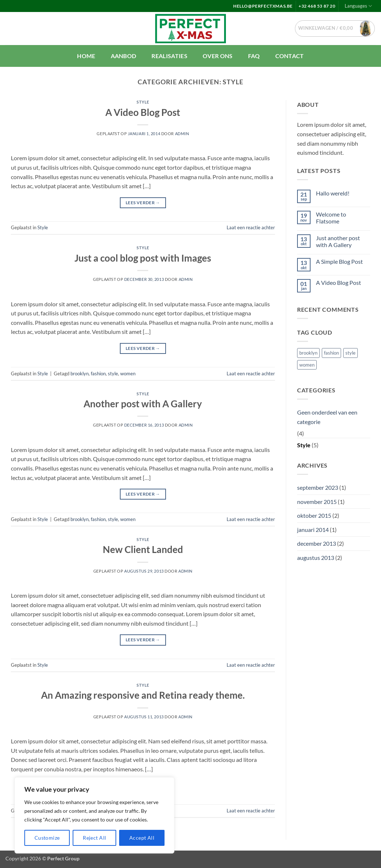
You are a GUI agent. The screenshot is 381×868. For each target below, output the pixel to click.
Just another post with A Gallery (338, 241)
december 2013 (317, 543)
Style (143, 102)
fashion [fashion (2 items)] (331, 353)
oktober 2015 (314, 515)
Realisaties (169, 56)
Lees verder (143, 203)
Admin (182, 134)
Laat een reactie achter (251, 227)
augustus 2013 (316, 558)
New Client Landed (143, 549)
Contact (290, 56)
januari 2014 (313, 530)
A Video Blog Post (143, 112)
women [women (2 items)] (307, 365)
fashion (98, 374)
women (128, 374)
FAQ (254, 56)
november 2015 (317, 502)
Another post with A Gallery (143, 404)
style (113, 374)
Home (86, 56)
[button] (335, 29)
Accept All (142, 838)
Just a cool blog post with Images (143, 258)
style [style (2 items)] (350, 353)
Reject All (94, 838)
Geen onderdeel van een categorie (327, 417)
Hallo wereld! (333, 193)
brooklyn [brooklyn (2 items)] (308, 353)
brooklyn (80, 374)
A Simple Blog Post (339, 261)
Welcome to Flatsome (331, 218)
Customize (47, 838)
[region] (94, 815)
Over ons (218, 56)
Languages (358, 6)
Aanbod (124, 56)
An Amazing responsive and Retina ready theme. (143, 695)
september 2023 (318, 487)
